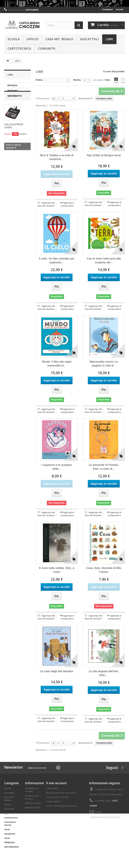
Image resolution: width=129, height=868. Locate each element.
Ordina (39, 80)
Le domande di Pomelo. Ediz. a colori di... (104, 467)
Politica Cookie (33, 803)
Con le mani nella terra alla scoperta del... (104, 261)
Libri (109, 39)
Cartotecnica (19, 48)
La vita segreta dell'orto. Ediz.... (104, 673)
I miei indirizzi (53, 802)
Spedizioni (10, 834)
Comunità (47, 48)
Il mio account (56, 783)
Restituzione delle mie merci (61, 793)
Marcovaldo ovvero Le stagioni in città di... (104, 364)
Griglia (116, 80)
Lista (123, 80)
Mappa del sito (33, 808)
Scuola (14, 39)
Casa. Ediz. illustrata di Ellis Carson (104, 570)
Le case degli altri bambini (57, 671)
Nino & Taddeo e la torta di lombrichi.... (57, 157)
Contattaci (108, 9)
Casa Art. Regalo (59, 39)
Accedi (120, 9)
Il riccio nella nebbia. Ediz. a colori (57, 570)
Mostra (77, 80)
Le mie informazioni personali (61, 806)
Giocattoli (89, 39)
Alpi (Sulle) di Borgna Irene (104, 155)
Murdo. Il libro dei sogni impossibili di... (57, 364)
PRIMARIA (13, 91)
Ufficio (33, 39)
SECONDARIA (15, 96)
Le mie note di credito (57, 797)
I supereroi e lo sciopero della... (57, 467)
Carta (7, 829)
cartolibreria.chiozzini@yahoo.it (105, 817)
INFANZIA (12, 85)
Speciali (12, 109)
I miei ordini (52, 788)
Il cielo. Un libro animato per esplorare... (57, 261)
